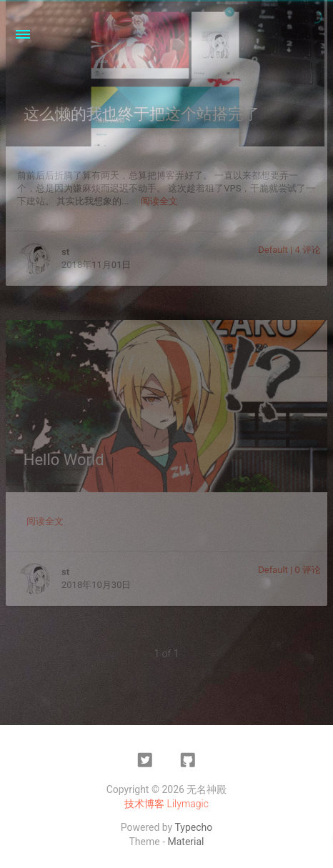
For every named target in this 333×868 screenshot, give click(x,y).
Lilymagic (188, 804)
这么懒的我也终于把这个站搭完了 (141, 114)
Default (273, 250)
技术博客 (144, 804)
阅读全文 (159, 201)
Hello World (64, 460)
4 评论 (308, 250)
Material (186, 842)
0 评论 (308, 570)
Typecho (193, 827)
